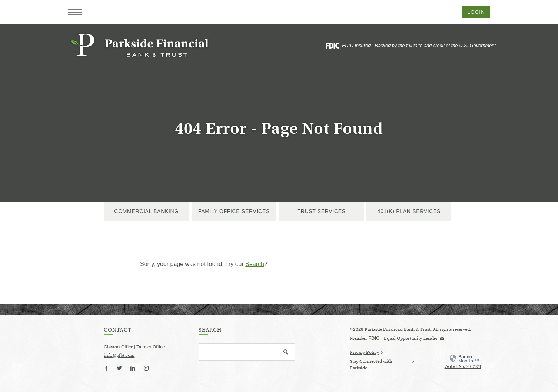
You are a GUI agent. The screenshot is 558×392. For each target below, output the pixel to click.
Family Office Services (234, 211)
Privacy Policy (366, 352)
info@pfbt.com (119, 355)
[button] (75, 12)
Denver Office (150, 347)
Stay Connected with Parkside (382, 365)
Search (255, 264)
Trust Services (321, 211)
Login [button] (476, 12)
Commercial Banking (146, 211)
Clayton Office (118, 347)
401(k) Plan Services (409, 211)
